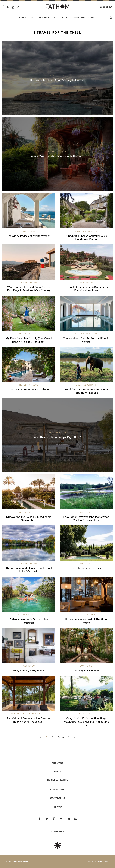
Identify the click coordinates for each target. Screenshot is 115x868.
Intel (64, 18)
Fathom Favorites (86, 231)
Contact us (57, 798)
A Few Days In (29, 282)
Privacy (58, 807)
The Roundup (86, 282)
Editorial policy (57, 780)
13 (68, 737)
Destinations (25, 18)
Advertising (58, 789)
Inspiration (47, 18)
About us (57, 763)
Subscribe (106, 7)
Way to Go (86, 512)
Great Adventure (86, 385)
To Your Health (29, 231)
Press (58, 771)
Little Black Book (86, 334)
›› (75, 737)
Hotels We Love (29, 334)
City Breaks (86, 714)
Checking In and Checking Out (29, 714)
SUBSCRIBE (57, 831)
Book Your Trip (83, 18)
